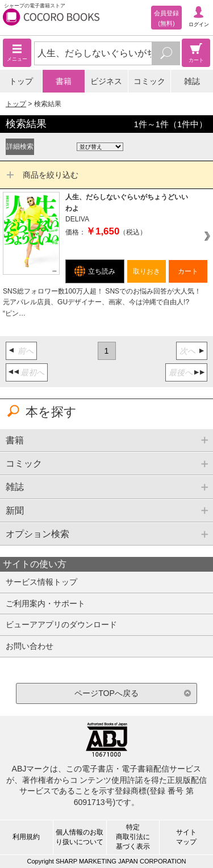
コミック (149, 81)
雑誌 (192, 81)
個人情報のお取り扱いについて (80, 837)
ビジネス (106, 81)
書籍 (64, 81)
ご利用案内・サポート (45, 603)
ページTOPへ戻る (106, 693)
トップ (21, 81)
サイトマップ (186, 837)
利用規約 (26, 837)
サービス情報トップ (41, 582)
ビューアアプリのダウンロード (61, 624)
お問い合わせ (30, 646)
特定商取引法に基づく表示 (133, 837)
